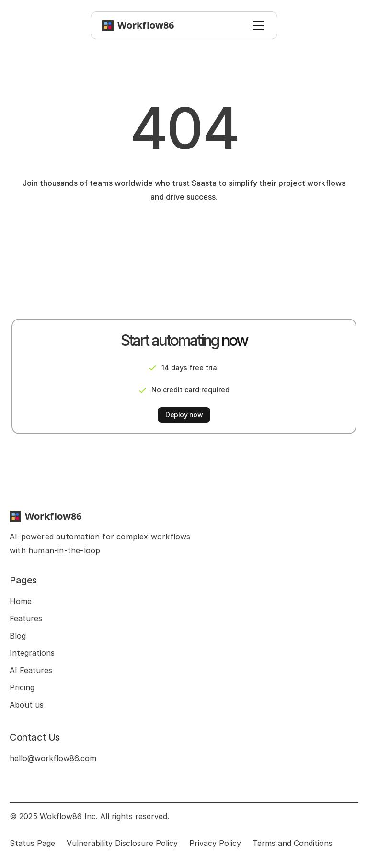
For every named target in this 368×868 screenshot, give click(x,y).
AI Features (31, 670)
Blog (18, 636)
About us (27, 705)
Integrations (32, 653)
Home (21, 601)
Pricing (22, 687)
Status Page (32, 843)
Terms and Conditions (293, 843)
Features (26, 618)
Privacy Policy (215, 843)
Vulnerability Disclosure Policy (122, 843)
